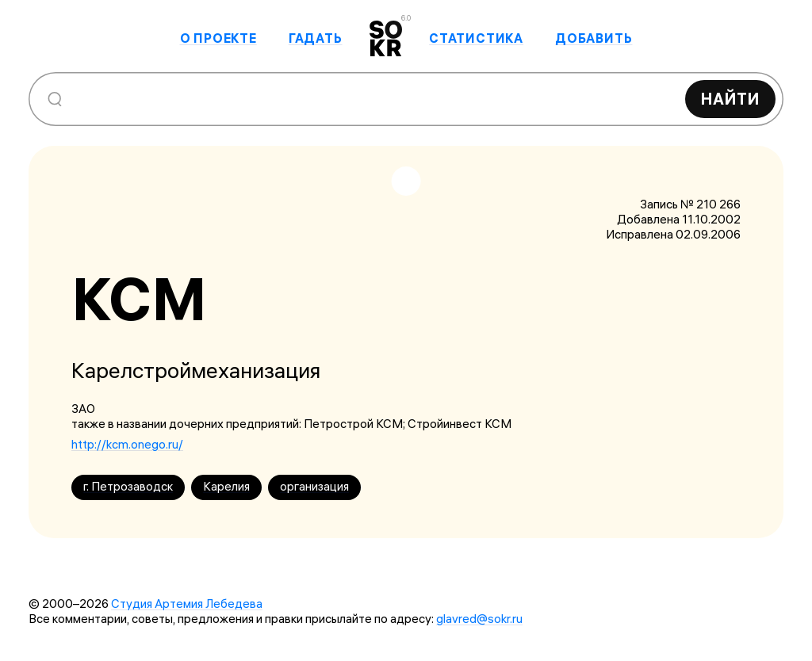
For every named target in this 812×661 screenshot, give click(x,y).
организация (314, 486)
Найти (730, 99)
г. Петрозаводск (128, 486)
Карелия (226, 486)
